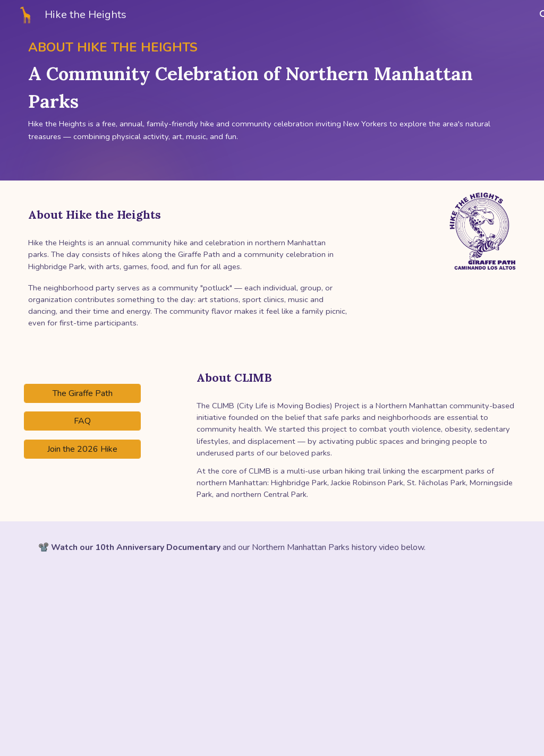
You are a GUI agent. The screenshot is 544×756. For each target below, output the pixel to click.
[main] (272, 91)
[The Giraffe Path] (82, 393)
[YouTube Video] (146, 665)
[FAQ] (82, 421)
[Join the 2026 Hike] (82, 449)
